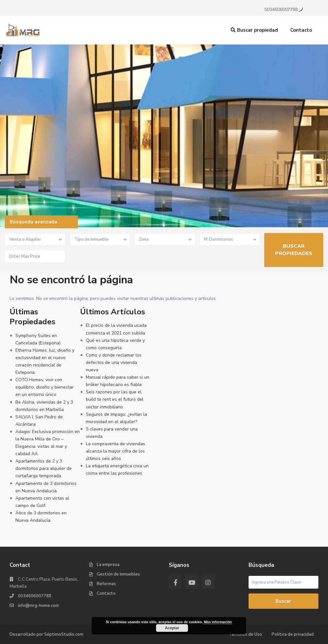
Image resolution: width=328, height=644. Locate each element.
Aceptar (172, 628)
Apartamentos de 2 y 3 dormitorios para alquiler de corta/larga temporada (44, 468)
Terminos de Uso (245, 634)
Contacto (301, 30)
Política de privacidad (293, 634)
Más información (218, 622)
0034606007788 (281, 9)
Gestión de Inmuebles (118, 574)
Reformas (106, 584)
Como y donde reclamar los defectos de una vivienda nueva (114, 362)
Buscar (283, 601)
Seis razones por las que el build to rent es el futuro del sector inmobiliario (115, 399)
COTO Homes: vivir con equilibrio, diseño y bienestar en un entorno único (45, 387)
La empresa (108, 565)
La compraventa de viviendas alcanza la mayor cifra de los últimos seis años (115, 451)
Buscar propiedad (254, 30)
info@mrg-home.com (38, 606)
